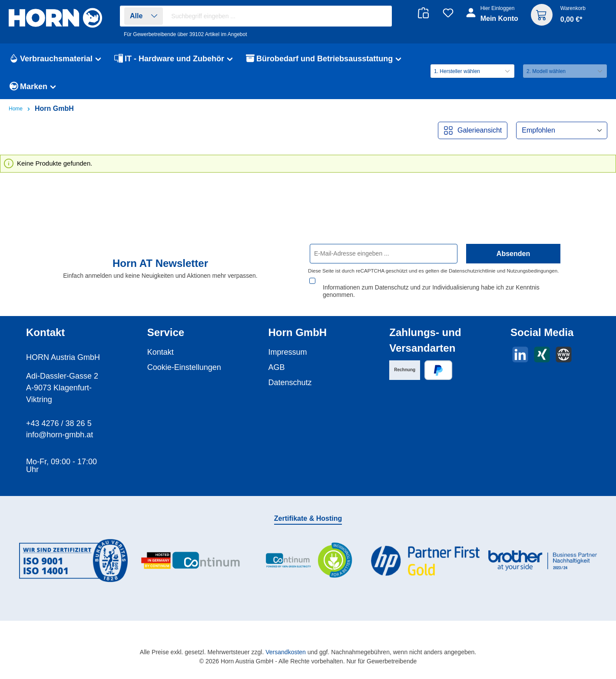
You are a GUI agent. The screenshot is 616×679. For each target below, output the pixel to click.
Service (166, 332)
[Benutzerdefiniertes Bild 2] (191, 561)
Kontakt (161, 352)
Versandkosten (286, 652)
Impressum (288, 352)
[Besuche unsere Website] (564, 354)
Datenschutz (290, 383)
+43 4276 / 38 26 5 (59, 423)
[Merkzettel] (448, 13)
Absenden (513, 261)
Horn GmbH (298, 332)
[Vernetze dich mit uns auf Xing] (542, 354)
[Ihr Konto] (493, 18)
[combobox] (279, 16)
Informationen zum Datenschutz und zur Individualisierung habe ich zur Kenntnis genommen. (431, 291)
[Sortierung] (562, 130)
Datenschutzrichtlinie (472, 278)
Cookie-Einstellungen (184, 367)
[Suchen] (381, 16)
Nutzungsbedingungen (532, 278)
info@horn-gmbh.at (60, 435)
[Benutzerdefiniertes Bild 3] (308, 561)
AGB (277, 367)
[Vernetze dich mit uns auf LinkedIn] (520, 354)
